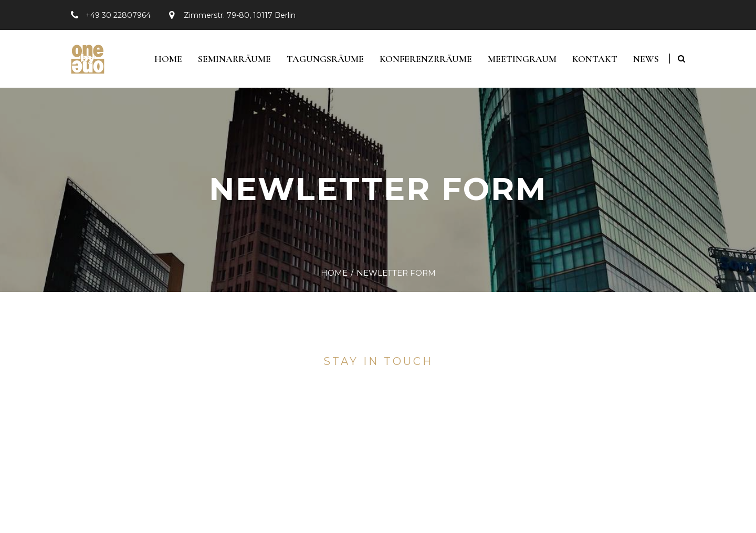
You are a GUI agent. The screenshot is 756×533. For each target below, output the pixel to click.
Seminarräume (234, 59)
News (646, 59)
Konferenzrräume (426, 59)
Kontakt (595, 59)
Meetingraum (522, 59)
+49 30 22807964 (118, 15)
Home (168, 59)
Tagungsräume (325, 59)
